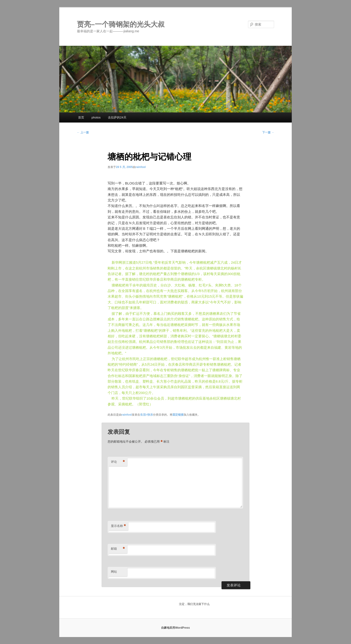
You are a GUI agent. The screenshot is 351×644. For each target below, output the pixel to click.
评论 (118, 462)
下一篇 (268, 132)
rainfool (141, 167)
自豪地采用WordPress (175, 628)
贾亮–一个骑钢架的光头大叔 (121, 24)
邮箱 (118, 549)
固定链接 (178, 415)
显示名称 (118, 526)
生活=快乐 (147, 415)
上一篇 (83, 132)
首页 (81, 117)
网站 (114, 572)
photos (96, 117)
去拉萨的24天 (117, 117)
